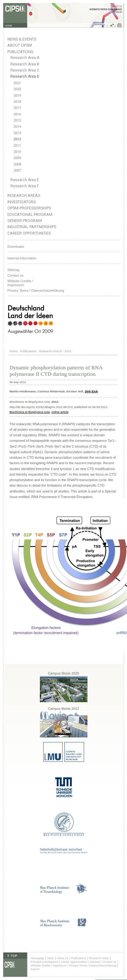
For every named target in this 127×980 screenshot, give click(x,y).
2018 (17, 102)
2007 (17, 171)
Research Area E (25, 180)
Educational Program (30, 214)
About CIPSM (20, 45)
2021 (17, 83)
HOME (9, 26)
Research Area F (25, 186)
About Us (63, 958)
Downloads (16, 247)
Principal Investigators (44, 962)
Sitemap (13, 270)
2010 (17, 152)
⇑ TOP (12, 956)
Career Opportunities (29, 233)
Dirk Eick (91, 391)
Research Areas (24, 195)
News (50, 958)
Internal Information (22, 258)
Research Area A (25, 58)
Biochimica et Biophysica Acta (30, 412)
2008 (17, 164)
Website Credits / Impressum (49, 966)
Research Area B (25, 64)
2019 (17, 96)
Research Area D (25, 76)
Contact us (15, 275)
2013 (17, 133)
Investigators (21, 202)
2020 (17, 89)
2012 (17, 139)
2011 (17, 146)
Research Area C (25, 70)
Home (13, 351)
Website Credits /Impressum (20, 283)
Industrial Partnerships (32, 227)
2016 (17, 114)
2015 (17, 121)
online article (60, 412)
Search (35, 969)
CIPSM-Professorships (29, 208)
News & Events (22, 39)
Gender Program (25, 221)
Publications (20, 52)
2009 (17, 158)
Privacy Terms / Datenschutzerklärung (36, 290)
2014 (17, 127)
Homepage (38, 958)
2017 (17, 108)
